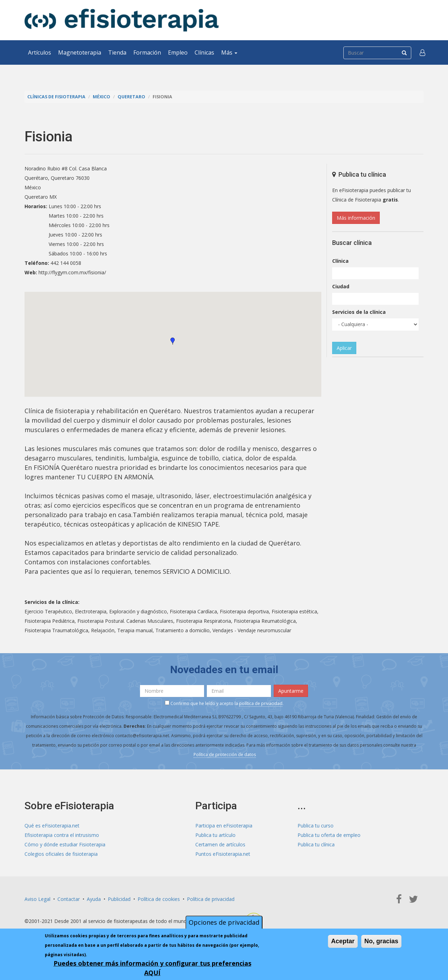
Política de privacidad (211, 899)
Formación (147, 52)
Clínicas (204, 52)
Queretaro (131, 97)
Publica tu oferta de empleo (329, 835)
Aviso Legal (37, 899)
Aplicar (344, 348)
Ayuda (94, 899)
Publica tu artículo (215, 835)
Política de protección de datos (225, 755)
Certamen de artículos (220, 844)
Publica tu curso (316, 826)
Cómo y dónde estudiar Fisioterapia (65, 844)
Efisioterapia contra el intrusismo (62, 835)
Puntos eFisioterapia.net (223, 854)
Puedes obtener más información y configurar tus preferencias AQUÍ (152, 968)
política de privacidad (261, 703)
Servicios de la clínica (359, 312)
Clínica (340, 261)
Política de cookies (159, 899)
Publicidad (119, 899)
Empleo (178, 52)
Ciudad (341, 286)
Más (229, 52)
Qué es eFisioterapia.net (52, 826)
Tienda (117, 52)
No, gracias (381, 941)
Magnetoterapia (80, 52)
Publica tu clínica (316, 844)
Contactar (69, 899)
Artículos (40, 52)
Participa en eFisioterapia (224, 826)
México (101, 97)
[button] (422, 52)
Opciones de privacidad (224, 922)
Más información (356, 218)
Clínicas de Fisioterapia (56, 97)
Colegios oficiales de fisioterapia (61, 854)
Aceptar (343, 941)
